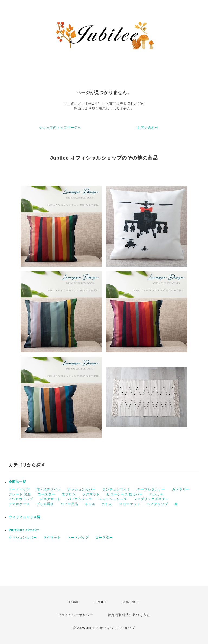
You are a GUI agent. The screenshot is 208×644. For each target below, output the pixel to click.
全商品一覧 (17, 482)
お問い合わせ (148, 128)
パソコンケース (80, 499)
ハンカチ (157, 494)
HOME (74, 602)
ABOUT (101, 602)
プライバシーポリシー (76, 615)
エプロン (69, 494)
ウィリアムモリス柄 (25, 517)
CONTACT (130, 602)
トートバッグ (19, 489)
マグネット (52, 538)
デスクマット (50, 499)
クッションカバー (82, 489)
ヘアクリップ (157, 504)
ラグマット (91, 494)
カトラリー (181, 489)
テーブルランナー (151, 489)
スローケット (130, 504)
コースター (46, 494)
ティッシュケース (113, 499)
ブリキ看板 (45, 504)
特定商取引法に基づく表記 (129, 615)
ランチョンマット (116, 489)
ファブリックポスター (151, 499)
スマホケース (19, 504)
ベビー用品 (69, 504)
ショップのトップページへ (60, 128)
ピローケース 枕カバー (125, 494)
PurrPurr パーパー (24, 530)
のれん (107, 504)
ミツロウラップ (21, 499)
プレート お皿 (20, 494)
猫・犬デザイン (49, 489)
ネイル (90, 504)
